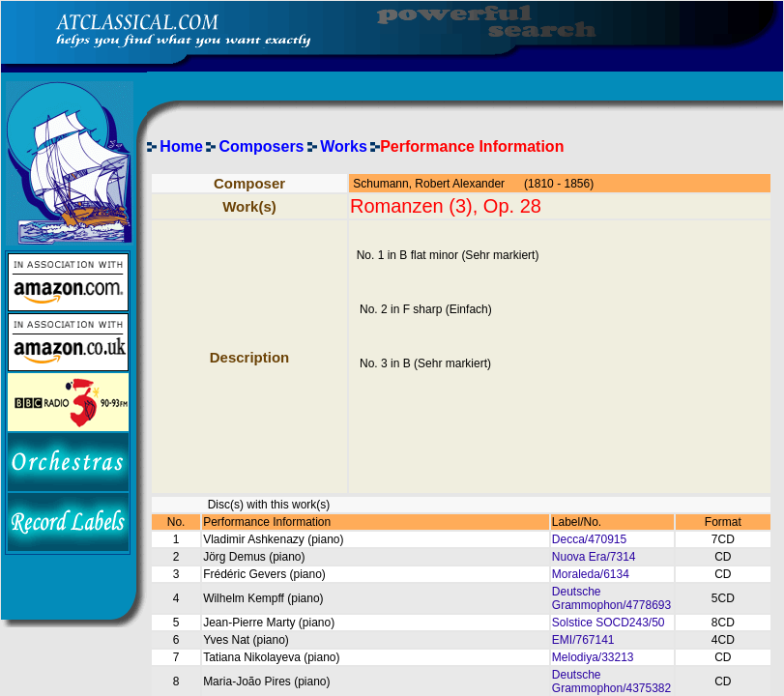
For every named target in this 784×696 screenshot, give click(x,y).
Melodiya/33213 (593, 657)
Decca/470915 (589, 539)
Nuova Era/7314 (594, 557)
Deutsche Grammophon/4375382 (611, 681)
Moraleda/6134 (591, 574)
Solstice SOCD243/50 (609, 623)
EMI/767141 (583, 640)
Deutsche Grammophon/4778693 (611, 598)
